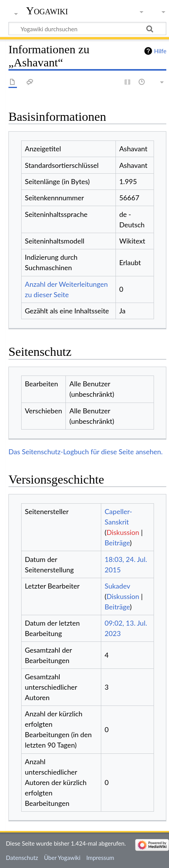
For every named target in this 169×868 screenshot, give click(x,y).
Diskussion (123, 532)
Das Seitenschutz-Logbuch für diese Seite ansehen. (86, 452)
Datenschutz (22, 858)
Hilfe (160, 51)
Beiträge (117, 543)
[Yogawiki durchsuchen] (87, 29)
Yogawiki (47, 11)
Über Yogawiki (62, 858)
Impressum (100, 858)
